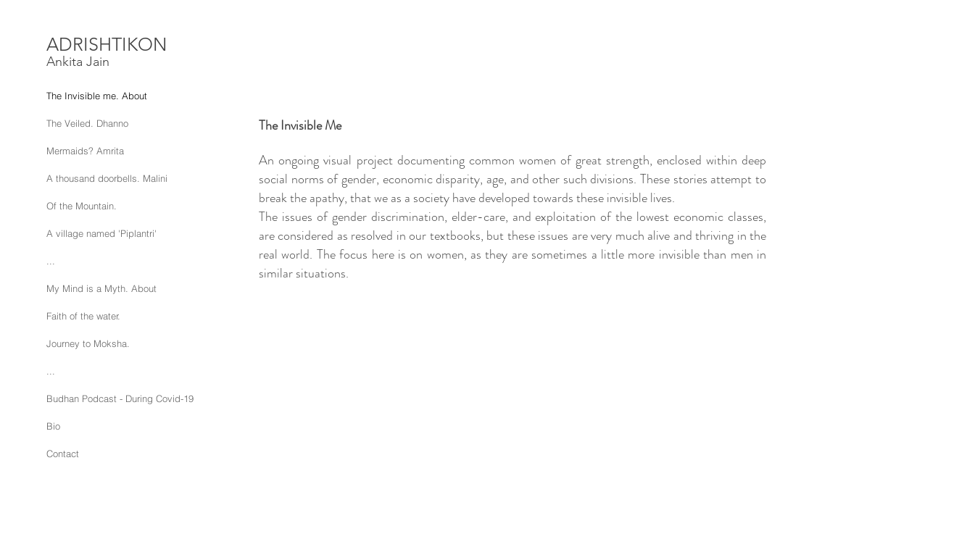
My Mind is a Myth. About (101, 288)
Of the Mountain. (82, 206)
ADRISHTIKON (107, 44)
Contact (63, 454)
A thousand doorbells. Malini (107, 178)
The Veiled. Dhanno (87, 123)
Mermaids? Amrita (85, 151)
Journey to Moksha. (88, 343)
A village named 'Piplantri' (101, 233)
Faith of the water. (83, 316)
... (51, 261)
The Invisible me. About (97, 96)
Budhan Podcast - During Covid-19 (120, 398)
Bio (53, 426)
